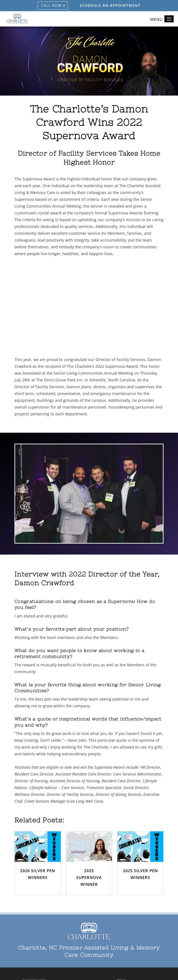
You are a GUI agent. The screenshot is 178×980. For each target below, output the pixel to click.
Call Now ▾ (53, 5)
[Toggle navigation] (169, 19)
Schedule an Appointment (110, 5)
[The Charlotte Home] (18, 19)
